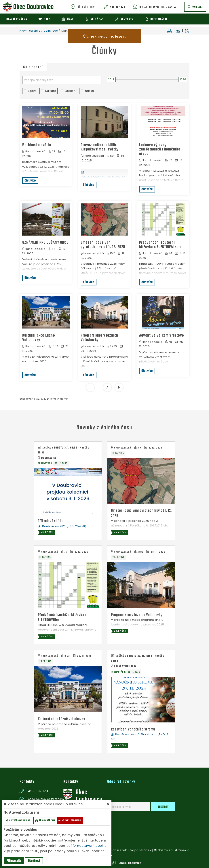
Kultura (49, 91)
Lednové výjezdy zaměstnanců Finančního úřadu (160, 149)
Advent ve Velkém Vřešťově (161, 335)
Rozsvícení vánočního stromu (133, 729)
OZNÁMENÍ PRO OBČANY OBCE (45, 243)
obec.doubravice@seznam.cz (158, 7)
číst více (30, 181)
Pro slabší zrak (115, 850)
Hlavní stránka (30, 31)
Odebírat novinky (121, 782)
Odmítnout (34, 861)
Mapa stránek (141, 850)
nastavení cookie (90, 846)
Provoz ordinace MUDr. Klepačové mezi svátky (100, 147)
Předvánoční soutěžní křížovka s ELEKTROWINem (160, 245)
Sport (30, 91)
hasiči (87, 91)
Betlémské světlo (37, 145)
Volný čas (51, 31)
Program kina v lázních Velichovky (99, 338)
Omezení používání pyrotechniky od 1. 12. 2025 (103, 245)
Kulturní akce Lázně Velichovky (39, 338)
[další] (119, 387)
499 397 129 (118, 7)
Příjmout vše (14, 861)
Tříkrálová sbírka (51, 521)
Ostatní (69, 91)
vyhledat (195, 7)
